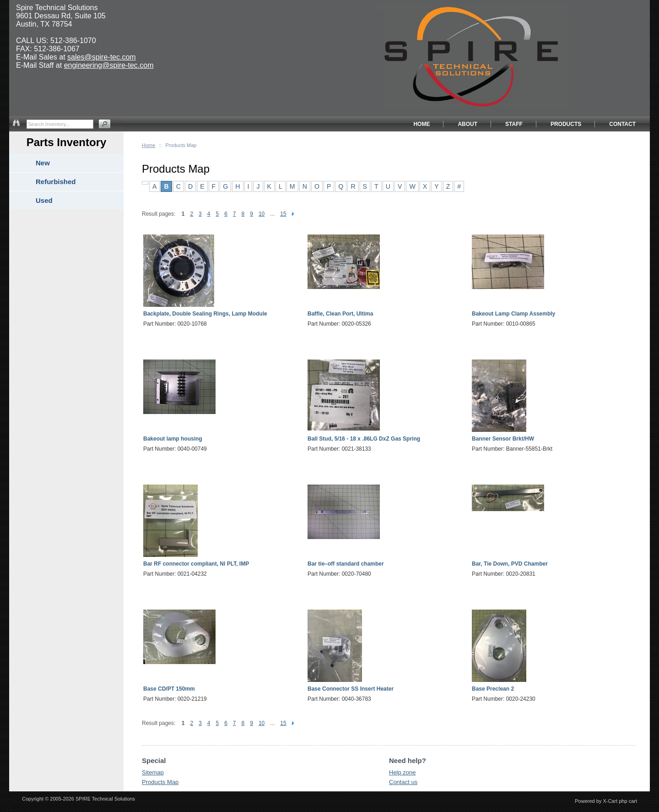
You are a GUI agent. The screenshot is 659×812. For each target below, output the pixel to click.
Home (149, 145)
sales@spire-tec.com (102, 57)
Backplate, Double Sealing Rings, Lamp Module (205, 314)
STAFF (514, 124)
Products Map (160, 782)
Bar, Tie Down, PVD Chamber (510, 564)
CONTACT (622, 124)
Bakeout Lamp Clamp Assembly (513, 314)
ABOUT (467, 124)
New (43, 163)
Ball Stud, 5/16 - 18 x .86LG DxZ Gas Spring (364, 439)
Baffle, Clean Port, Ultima (340, 314)
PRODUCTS (566, 124)
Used (44, 200)
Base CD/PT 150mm (169, 689)
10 (262, 214)
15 (283, 214)
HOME (421, 124)
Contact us (403, 782)
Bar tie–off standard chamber (346, 564)
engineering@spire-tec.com (109, 65)
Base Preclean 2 (493, 689)
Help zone (402, 772)
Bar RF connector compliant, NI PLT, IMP (196, 564)
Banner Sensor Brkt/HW (503, 439)
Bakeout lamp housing (173, 439)
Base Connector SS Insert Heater (351, 689)
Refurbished (56, 182)
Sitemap (153, 772)
